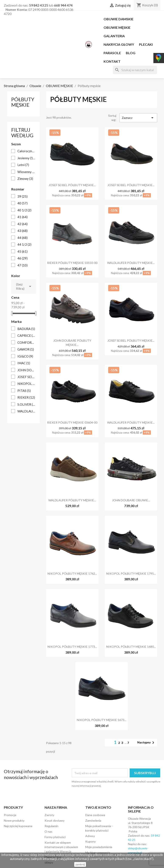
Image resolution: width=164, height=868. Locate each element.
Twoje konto (98, 807)
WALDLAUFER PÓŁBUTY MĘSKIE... (131, 263)
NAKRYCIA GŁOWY (119, 44)
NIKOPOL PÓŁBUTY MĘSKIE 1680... (131, 647)
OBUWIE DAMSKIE (118, 19)
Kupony (90, 841)
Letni (23, 165)
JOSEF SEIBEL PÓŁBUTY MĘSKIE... (72, 185)
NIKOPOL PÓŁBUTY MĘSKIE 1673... (102, 720)
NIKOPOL (26, 384)
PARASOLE (112, 53)
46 (22, 258)
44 (22, 238)
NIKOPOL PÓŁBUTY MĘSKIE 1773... (72, 647)
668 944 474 (63, 5)
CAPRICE (26, 336)
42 (22, 224)
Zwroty (49, 815)
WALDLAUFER (26, 411)
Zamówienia (93, 820)
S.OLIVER (26, 404)
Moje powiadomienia (99, 847)
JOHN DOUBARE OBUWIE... (131, 500)
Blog (131, 53)
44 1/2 (24, 244)
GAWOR (26, 349)
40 (22, 203)
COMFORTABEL (26, 342)
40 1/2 (24, 210)
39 (22, 196)
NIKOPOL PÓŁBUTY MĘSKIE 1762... (72, 573)
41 (22, 217)
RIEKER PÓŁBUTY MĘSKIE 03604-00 (72, 422)
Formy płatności (55, 837)
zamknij (80, 864)
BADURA (26, 329)
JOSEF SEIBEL (26, 377)
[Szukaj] (135, 70)
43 (22, 231)
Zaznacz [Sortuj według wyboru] (138, 118)
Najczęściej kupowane (18, 826)
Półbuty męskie (23, 102)
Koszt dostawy (55, 820)
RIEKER (26, 397)
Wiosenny (26, 172)
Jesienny (26, 158)
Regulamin (51, 826)
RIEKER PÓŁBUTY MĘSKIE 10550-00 (72, 263)
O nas (48, 831)
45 (22, 251)
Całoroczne (26, 151)
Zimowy (25, 179)
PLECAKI (146, 44)
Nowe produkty (14, 820)
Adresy (90, 836)
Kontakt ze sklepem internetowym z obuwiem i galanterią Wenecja (61, 847)
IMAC (24, 363)
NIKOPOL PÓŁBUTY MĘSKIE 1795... (131, 573)
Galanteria (114, 36)
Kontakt (112, 61)
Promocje (10, 815)
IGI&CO (25, 356)
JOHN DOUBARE (26, 370)
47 (22, 265)
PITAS (24, 391)
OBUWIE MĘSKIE (117, 27)
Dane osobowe (95, 815)
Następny (146, 743)
